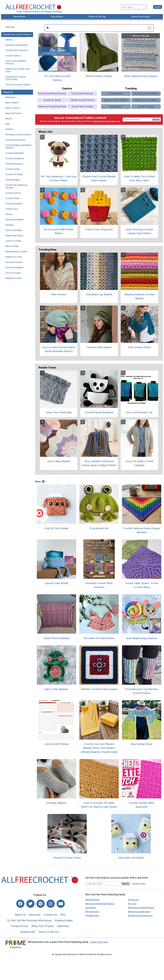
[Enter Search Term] (134, 7)
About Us (20, 915)
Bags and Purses (14, 113)
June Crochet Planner (56, 744)
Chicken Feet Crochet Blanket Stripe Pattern (99, 178)
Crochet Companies (15, 158)
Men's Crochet (12, 246)
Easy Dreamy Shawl (139, 347)
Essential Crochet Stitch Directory (99, 585)
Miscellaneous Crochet (16, 252)
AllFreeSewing (92, 912)
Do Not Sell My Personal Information (29, 920)
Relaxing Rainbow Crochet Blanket (139, 296)
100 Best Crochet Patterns (18, 85)
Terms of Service (49, 932)
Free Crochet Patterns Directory (16, 62)
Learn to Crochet (13, 241)
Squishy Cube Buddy (57, 583)
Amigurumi (10, 97)
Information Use (113, 121)
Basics (9, 119)
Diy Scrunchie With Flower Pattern (59, 231)
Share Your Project (43, 926)
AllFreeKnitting (92, 900)
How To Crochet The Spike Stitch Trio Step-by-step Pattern (99, 805)
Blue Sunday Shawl (142, 744)
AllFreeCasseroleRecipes (140, 916)
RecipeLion (133, 900)
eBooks (9, 40)
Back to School (12, 108)
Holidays (10, 225)
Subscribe (10, 27)
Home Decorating (14, 230)
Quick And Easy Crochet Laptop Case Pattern (139, 231)
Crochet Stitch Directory (17, 50)
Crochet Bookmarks (15, 153)
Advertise (35, 915)
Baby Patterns (12, 103)
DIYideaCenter (92, 916)
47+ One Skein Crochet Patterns (57, 78)
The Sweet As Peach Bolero (99, 638)
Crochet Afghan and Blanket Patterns (18, 146)
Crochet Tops (12, 209)
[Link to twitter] (30, 904)
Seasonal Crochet (14, 262)
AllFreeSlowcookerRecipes (141, 908)
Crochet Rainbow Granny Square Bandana (142, 530)
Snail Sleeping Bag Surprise (142, 638)
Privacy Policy (99, 121)
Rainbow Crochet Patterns (146, 100)
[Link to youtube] (61, 904)
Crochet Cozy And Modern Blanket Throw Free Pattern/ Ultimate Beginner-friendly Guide (99, 748)
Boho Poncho (59, 294)
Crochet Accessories (15, 140)
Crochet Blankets (116, 94)
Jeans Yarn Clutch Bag (59, 412)
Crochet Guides (13, 180)
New (40, 482)
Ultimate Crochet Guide (16, 45)
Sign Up (156, 120)
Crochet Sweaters (14, 204)
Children (9, 129)
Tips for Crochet (13, 273)
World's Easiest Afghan (99, 76)
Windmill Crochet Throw (67, 858)
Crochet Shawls (13, 198)
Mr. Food (132, 904)
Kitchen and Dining (14, 236)
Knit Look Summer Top (139, 412)
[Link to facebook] (20, 904)
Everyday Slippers (57, 803)
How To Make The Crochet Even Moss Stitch (139, 178)
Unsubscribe (28, 932)
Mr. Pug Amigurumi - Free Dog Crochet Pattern (59, 178)
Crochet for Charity (14, 174)
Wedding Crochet (14, 278)
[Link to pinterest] (41, 904)
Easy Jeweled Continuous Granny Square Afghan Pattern (99, 463)
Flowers (9, 214)
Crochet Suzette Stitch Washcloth (142, 805)
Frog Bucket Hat (99, 528)
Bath (7, 124)
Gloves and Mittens (15, 220)
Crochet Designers (14, 164)
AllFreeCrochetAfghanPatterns (100, 904)
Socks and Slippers (15, 268)
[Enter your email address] (103, 884)
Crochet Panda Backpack (99, 412)
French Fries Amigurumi (99, 229)
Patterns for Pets (14, 257)
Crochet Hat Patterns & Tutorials (16, 186)
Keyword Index (64, 920)
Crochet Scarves (13, 56)
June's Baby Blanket (59, 461)
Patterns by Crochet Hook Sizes (18, 70)
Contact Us (50, 915)
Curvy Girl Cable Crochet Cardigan (139, 463)
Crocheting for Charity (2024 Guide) (16, 78)
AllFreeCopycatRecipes (139, 912)
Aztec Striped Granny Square (141, 76)
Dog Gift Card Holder (57, 528)
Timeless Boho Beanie (99, 347)
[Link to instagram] (51, 904)
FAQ (63, 915)
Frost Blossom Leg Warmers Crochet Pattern (142, 691)
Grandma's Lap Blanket (99, 294)
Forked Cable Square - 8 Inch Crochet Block (142, 585)
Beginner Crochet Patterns (116, 100)
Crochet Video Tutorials (82, 107)
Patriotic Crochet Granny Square (99, 689)
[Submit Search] (158, 7)
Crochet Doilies (13, 169)
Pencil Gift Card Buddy (131, 858)
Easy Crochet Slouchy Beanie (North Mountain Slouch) (59, 349)
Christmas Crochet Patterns (18, 135)
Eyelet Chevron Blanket (56, 638)
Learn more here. (99, 942)
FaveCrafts (91, 908)
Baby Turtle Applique (56, 689)
